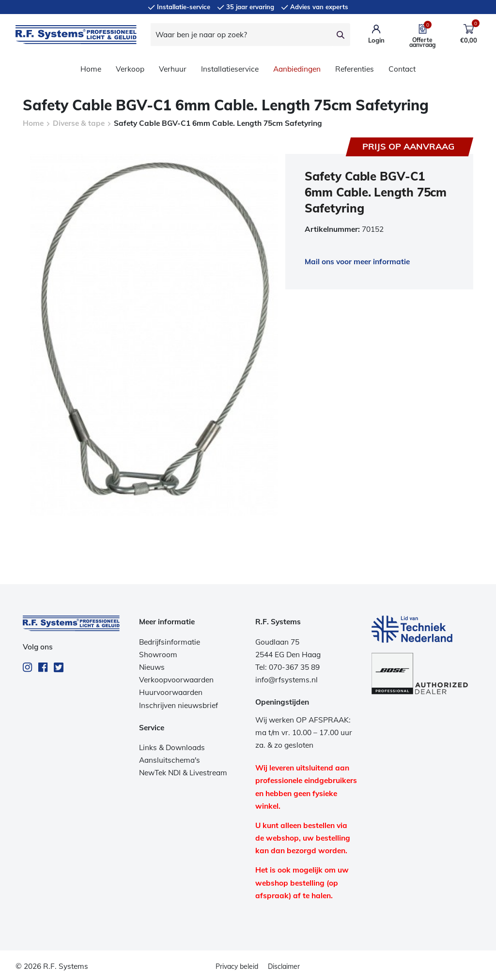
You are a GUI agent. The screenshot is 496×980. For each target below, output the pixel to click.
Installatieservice (230, 69)
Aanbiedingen (297, 69)
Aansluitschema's (170, 760)
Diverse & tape (79, 123)
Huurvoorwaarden (171, 692)
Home (91, 69)
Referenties (355, 69)
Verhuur (173, 69)
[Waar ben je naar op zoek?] (241, 35)
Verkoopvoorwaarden (176, 680)
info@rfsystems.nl (287, 680)
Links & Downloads (172, 747)
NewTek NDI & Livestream (183, 773)
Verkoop (130, 69)
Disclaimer (284, 966)
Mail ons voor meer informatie (357, 262)
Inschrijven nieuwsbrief (178, 705)
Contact (402, 69)
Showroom (158, 655)
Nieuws (152, 667)
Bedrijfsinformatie (170, 642)
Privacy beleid (237, 966)
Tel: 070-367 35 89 (287, 667)
